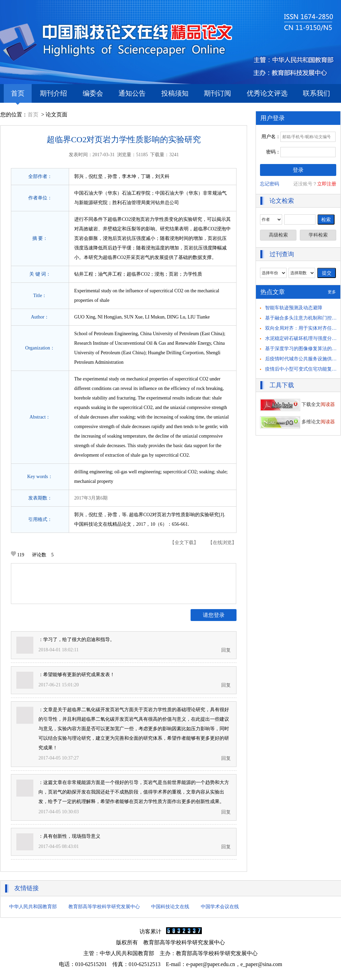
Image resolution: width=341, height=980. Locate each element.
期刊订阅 (217, 93)
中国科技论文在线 (170, 907)
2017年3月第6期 (91, 498)
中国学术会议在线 (220, 907)
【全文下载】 (184, 543)
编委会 (93, 93)
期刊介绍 (53, 93)
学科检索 (318, 235)
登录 (298, 170)
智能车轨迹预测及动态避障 (294, 308)
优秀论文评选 (267, 93)
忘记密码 (270, 184)
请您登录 (214, 615)
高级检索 (278, 235)
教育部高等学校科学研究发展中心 (104, 907)
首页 (18, 96)
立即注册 (327, 184)
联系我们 (316, 93)
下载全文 (297, 404)
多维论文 (297, 422)
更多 (332, 292)
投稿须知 (175, 93)
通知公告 (132, 93)
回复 (226, 650)
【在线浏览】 (222, 543)
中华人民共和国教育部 (33, 907)
